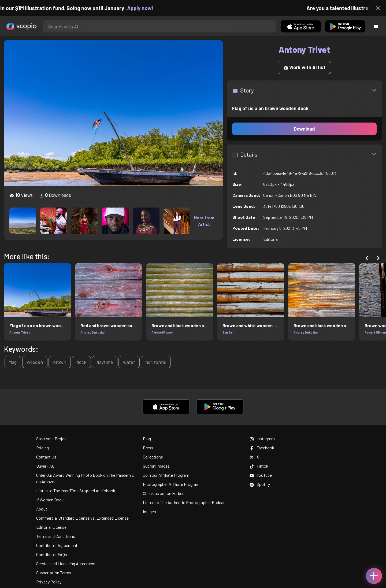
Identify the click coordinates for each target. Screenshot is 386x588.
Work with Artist (304, 67)
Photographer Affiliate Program (171, 484)
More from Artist (204, 221)
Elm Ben (228, 332)
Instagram (262, 439)
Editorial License (51, 527)
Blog (147, 439)
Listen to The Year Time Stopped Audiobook (76, 491)
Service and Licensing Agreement (66, 563)
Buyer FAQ (45, 466)
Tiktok (259, 466)
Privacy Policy (49, 582)
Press (148, 448)
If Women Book (50, 500)
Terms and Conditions (56, 536)
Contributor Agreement (57, 545)
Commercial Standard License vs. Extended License (82, 518)
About (42, 509)
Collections (153, 457)
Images (149, 511)
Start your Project (52, 439)
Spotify (260, 484)
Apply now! (145, 8)
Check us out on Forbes (164, 493)
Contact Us (46, 457)
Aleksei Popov (162, 332)
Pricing (42, 448)
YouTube (261, 475)
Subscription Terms (54, 573)
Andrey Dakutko (92, 332)
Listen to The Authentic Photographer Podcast (185, 502)
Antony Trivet (20, 332)
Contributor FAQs (52, 554)
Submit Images (156, 466)
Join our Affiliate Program (166, 475)
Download (304, 129)
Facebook (262, 448)
